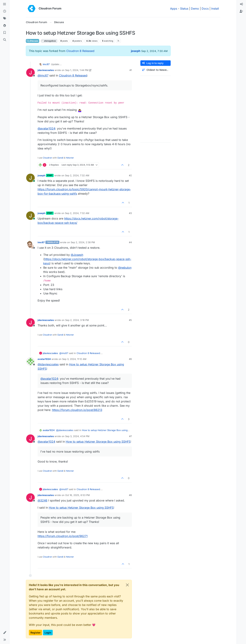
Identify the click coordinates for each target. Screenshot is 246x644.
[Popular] (5, 26)
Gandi (60, 158)
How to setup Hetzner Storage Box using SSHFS (98, 442)
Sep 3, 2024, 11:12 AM (74, 359)
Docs (205, 9)
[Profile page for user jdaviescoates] (30, 73)
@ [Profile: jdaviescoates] (48, 364)
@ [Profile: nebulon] (125, 268)
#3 (130, 213)
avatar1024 (44, 359)
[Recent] (5, 11)
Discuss (33, 41)
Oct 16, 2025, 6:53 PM (77, 495)
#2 (130, 175)
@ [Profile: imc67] (43, 75)
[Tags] (5, 19)
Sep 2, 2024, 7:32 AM (77, 175)
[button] (5, 633)
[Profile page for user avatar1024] (30, 361)
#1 (131, 70)
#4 (130, 242)
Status (184, 9)
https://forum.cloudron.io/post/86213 (77, 410)
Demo (195, 9)
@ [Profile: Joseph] (77, 255)
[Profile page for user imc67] (30, 245)
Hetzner (70, 158)
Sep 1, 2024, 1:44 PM (77, 70)
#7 (130, 436)
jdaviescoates (46, 70)
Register (35, 633)
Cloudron (47, 158)
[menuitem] (241, 4)
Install (215, 9)
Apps (174, 9)
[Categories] (5, 4)
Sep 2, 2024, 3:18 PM (77, 320)
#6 (130, 359)
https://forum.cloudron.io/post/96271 (63, 536)
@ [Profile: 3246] (42, 500)
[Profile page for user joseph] (30, 178)
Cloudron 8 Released (80, 51)
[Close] (127, 585)
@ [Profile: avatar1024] (46, 128)
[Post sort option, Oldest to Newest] (156, 70)
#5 (130, 320)
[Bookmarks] (5, 33)
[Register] (241, 11)
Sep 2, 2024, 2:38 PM (83, 242)
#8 (130, 495)
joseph (136, 51)
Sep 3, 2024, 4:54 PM (77, 436)
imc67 (46, 64)
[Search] (5, 40)
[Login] (241, 4)
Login (48, 633)
